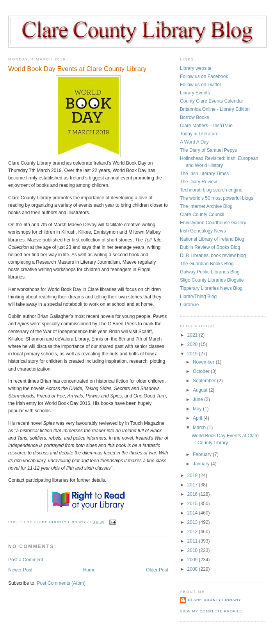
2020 (193, 344)
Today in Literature (199, 134)
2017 (193, 485)
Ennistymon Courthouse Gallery (213, 223)
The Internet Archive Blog (206, 206)
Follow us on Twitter (201, 85)
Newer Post (20, 570)
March (200, 428)
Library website (196, 68)
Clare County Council (202, 215)
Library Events (195, 93)
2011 (193, 541)
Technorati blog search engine (211, 190)
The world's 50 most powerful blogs (217, 198)
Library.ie (189, 305)
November (204, 362)
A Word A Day (194, 142)
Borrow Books (195, 117)
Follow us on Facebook (204, 76)
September (205, 381)
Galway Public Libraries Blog (210, 272)
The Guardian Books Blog (207, 264)
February (203, 454)
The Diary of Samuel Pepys (208, 150)
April (198, 418)
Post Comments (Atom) (61, 583)
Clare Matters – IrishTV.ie (206, 126)
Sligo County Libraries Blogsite (212, 280)
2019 (193, 354)
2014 (193, 513)
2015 (193, 504)
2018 (193, 475)
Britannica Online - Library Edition (215, 109)
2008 (193, 569)
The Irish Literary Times (204, 174)
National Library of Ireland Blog (212, 239)
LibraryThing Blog (198, 296)
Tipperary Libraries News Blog (211, 288)
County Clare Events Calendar (212, 101)
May (198, 409)
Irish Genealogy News (203, 231)
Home (89, 570)
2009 (193, 560)
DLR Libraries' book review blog (213, 255)
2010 (193, 550)
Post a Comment (26, 560)
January (202, 464)
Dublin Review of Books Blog (210, 247)
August (201, 390)
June (198, 399)
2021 (193, 335)
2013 (193, 522)
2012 (193, 532)
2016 (193, 494)
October (202, 371)
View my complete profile (211, 611)
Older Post (157, 570)
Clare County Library (214, 600)
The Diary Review (198, 182)
